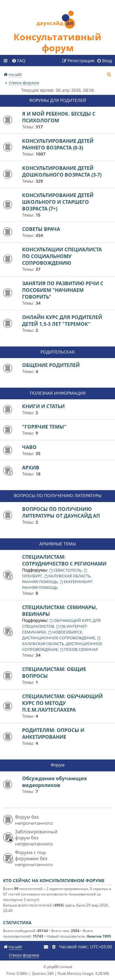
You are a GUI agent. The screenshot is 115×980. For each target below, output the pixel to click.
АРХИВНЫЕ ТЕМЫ (58, 544)
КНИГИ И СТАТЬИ (43, 406)
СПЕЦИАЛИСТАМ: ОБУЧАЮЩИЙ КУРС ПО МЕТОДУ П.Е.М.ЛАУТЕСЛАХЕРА (62, 703)
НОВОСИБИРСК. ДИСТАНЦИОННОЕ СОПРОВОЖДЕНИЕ (59, 635)
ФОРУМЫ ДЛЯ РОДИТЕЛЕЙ (58, 100)
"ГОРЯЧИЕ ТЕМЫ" (44, 427)
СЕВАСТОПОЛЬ (65, 570)
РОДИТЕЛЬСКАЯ (57, 352)
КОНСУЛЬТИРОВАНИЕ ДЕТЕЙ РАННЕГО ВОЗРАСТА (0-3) (58, 144)
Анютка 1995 (99, 936)
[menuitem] (19, 61)
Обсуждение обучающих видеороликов (54, 782)
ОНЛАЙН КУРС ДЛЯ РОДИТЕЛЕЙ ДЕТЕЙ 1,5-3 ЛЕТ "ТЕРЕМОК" (62, 321)
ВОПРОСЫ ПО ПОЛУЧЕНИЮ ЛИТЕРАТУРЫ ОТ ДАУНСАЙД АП (61, 512)
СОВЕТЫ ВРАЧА (41, 229)
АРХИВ (31, 468)
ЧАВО (29, 447)
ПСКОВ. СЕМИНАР (79, 649)
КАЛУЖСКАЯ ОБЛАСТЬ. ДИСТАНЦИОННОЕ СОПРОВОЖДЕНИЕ (62, 644)
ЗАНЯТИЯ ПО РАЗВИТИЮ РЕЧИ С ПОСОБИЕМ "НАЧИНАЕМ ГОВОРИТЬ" (63, 290)
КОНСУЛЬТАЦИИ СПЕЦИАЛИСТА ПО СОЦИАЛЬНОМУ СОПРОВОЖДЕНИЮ (62, 256)
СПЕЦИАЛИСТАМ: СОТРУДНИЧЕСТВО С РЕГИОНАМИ (64, 560)
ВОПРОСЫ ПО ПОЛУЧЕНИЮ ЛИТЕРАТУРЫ (58, 495)
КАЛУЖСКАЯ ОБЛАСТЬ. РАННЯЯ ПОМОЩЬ (57, 579)
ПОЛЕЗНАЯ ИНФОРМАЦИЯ (58, 393)
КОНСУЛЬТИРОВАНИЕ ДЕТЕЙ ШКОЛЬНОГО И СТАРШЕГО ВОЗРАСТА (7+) (58, 202)
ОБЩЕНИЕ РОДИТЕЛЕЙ (51, 365)
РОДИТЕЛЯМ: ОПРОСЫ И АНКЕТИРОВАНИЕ (53, 734)
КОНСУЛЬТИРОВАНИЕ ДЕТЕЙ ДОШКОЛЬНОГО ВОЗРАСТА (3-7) (62, 171)
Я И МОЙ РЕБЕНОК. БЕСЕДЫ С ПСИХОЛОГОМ (59, 117)
